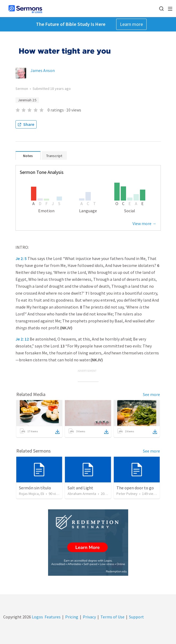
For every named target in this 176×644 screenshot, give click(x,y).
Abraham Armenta (82, 494)
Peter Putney (127, 494)
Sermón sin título (35, 488)
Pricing (72, 617)
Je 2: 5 (21, 258)
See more (151, 394)
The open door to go (135, 488)
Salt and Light (80, 488)
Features (53, 617)
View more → (144, 223)
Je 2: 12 (22, 339)
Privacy (89, 617)
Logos (37, 617)
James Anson (43, 70)
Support (136, 617)
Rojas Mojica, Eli (32, 494)
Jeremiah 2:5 (27, 100)
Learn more (131, 24)
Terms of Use (112, 617)
